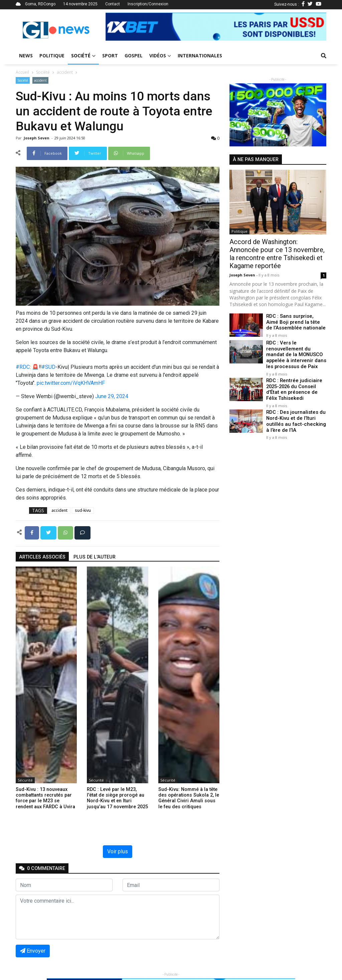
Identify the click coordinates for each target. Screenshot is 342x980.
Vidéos (160, 56)
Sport (110, 56)
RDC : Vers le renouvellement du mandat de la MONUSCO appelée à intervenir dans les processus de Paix (296, 354)
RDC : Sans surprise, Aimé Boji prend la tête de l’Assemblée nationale (295, 322)
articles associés (42, 557)
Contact (113, 4)
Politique (52, 56)
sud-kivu (83, 510)
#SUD (48, 367)
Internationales (200, 56)
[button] (122, 27)
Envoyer (33, 951)
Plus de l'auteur (95, 557)
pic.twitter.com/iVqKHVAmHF (71, 383)
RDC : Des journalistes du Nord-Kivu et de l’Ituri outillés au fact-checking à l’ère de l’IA (296, 419)
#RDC (23, 367)
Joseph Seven (37, 138)
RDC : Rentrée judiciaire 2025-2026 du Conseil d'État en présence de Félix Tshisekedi (296, 388)
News (26, 56)
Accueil (22, 72)
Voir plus (118, 851)
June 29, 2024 (112, 396)
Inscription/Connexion (148, 4)
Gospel (134, 56)
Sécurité (25, 780)
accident (65, 72)
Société (83, 56)
